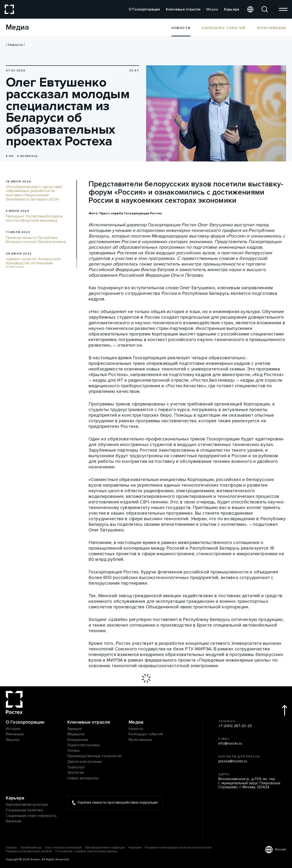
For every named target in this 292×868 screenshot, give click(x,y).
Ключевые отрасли (183, 9)
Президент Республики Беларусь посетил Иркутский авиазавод (34, 218)
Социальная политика (24, 810)
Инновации (15, 734)
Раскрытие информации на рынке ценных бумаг (178, 848)
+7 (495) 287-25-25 (235, 726)
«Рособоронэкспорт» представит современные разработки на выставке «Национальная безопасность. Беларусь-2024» (34, 193)
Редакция (135, 848)
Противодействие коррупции (105, 848)
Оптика (74, 751)
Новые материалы (83, 778)
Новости (15, 45)
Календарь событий (224, 28)
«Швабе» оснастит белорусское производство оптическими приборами (33, 263)
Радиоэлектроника (84, 745)
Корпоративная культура (27, 805)
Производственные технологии (94, 756)
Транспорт (76, 767)
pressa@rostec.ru (233, 761)
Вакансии (14, 821)
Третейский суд (31, 848)
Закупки (13, 740)
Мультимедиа (272, 28)
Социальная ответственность (31, 816)
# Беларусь (27, 156)
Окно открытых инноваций (63, 848)
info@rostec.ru (230, 744)
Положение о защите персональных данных (86, 851)
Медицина (76, 734)
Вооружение (78, 740)
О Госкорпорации (144, 9)
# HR (10, 156)
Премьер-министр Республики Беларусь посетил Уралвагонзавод (36, 240)
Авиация (74, 729)
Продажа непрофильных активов (29, 851)
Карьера (232, 9)
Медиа (212, 9)
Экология (76, 773)
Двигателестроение (85, 762)
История (13, 729)
